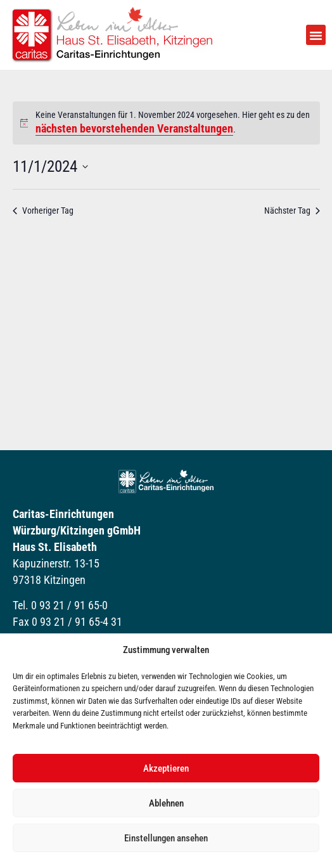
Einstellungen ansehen (166, 838)
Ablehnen (166, 803)
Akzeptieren (166, 768)
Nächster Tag (292, 211)
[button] (316, 35)
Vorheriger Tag (43, 211)
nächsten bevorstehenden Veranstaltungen (134, 128)
